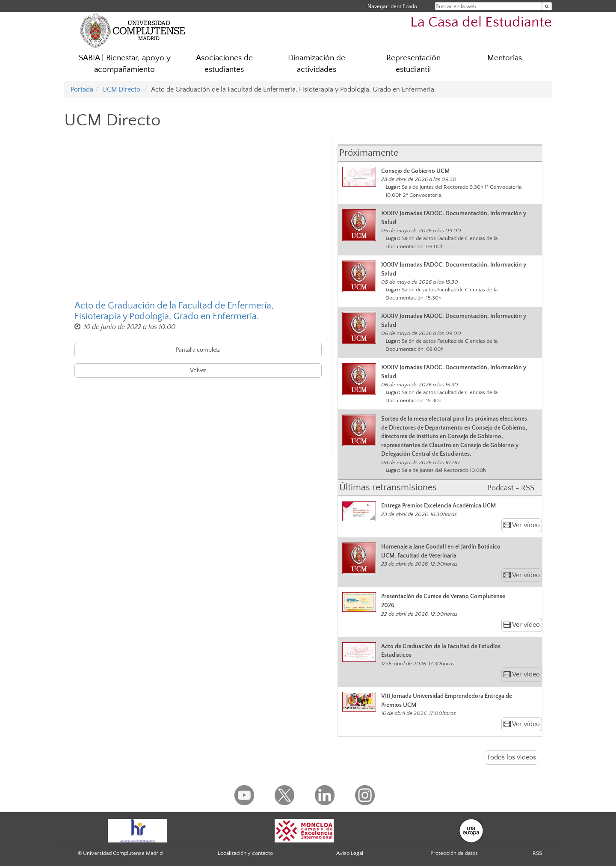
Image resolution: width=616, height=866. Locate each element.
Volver (198, 371)
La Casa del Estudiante (481, 22)
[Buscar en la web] (547, 6)
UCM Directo (121, 89)
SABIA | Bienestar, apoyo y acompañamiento (125, 64)
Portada (82, 89)
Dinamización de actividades (317, 64)
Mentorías (505, 58)
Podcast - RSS (511, 488)
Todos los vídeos (511, 757)
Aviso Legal (350, 853)
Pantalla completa (198, 350)
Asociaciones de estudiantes (224, 64)
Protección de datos (454, 853)
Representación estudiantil (413, 64)
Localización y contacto (245, 853)
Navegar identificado (392, 6)
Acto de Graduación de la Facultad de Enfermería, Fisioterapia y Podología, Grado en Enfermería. (174, 311)
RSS (537, 853)
